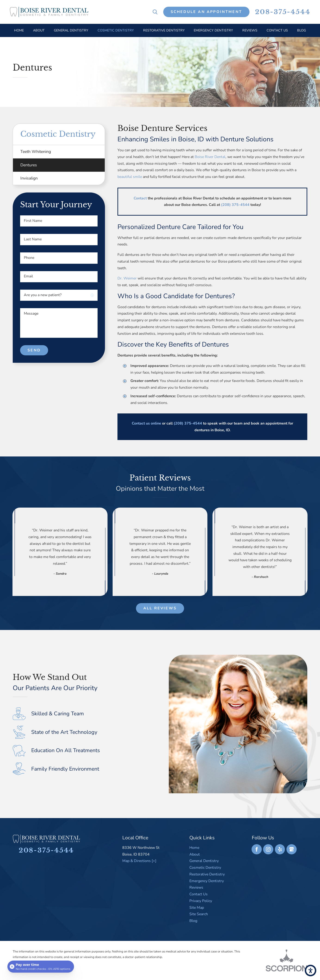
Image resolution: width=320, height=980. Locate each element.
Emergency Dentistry (207, 881)
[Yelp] (280, 849)
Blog (193, 921)
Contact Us (198, 894)
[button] (311, 971)
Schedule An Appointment (206, 12)
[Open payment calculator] (41, 967)
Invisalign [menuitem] (29, 178)
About (195, 854)
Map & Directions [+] (139, 861)
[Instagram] (268, 849)
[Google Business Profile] (292, 849)
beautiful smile (130, 177)
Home (194, 848)
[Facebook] (257, 849)
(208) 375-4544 (235, 205)
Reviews (196, 887)
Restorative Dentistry (207, 874)
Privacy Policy (201, 901)
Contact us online (146, 423)
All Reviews (160, 608)
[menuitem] (19, 31)
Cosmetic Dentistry (205, 868)
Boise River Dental (210, 157)
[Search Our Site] (155, 12)
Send (34, 350)
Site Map (197, 908)
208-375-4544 (283, 12)
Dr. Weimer (127, 278)
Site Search (199, 914)
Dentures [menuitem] (29, 165)
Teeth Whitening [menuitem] (36, 152)
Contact (140, 198)
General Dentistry (204, 861)
